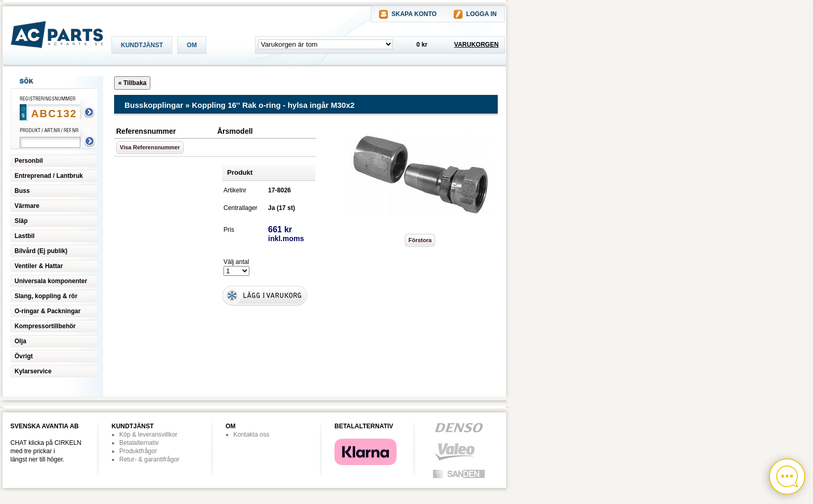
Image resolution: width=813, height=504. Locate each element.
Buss (22, 191)
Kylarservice (33, 371)
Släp (21, 221)
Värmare (27, 206)
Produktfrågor (138, 451)
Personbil (29, 161)
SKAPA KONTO (414, 14)
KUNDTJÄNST (142, 45)
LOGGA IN (481, 14)
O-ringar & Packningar (47, 311)
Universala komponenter (51, 281)
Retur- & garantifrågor (149, 459)
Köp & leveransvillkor (148, 435)
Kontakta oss (251, 435)
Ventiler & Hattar (39, 266)
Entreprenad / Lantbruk (49, 176)
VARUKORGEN (476, 45)
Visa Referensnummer (150, 147)
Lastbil (25, 236)
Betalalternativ (139, 443)
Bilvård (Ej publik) (41, 251)
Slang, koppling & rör (46, 296)
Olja (20, 341)
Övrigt (24, 356)
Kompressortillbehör (45, 326)
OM (192, 45)
